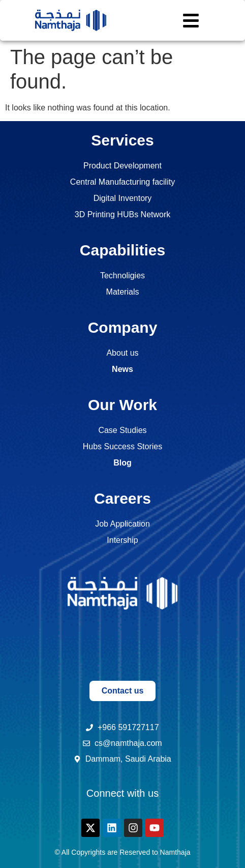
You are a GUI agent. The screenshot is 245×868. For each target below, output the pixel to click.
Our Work (122, 405)
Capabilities (122, 250)
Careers (122, 498)
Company (123, 327)
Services (122, 140)
